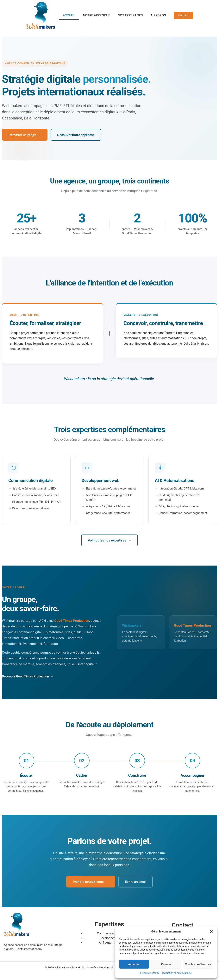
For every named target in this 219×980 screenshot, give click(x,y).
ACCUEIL (69, 15)
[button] (211, 932)
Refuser (166, 964)
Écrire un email (136, 882)
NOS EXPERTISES (130, 15)
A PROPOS (158, 15)
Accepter (134, 964)
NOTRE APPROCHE (97, 15)
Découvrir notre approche (76, 135)
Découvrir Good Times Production (28, 676)
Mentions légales (109, 967)
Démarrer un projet (25, 135)
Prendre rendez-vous (91, 882)
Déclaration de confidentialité (176, 973)
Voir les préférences (198, 964)
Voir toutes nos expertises (109, 540)
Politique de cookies (149, 973)
